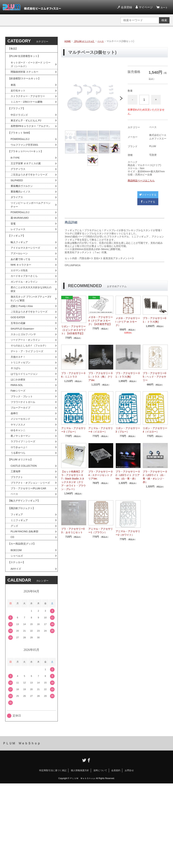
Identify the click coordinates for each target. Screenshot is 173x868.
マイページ (145, 7)
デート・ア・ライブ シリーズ (29, 405)
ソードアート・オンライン (27, 389)
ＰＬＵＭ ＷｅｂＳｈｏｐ (22, 828)
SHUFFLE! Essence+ (24, 377)
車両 (13, 93)
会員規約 (116, 855)
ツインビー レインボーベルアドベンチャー (31, 236)
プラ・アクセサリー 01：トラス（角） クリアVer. (100, 377)
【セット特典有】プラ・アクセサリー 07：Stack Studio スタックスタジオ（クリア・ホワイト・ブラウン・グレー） (73, 480)
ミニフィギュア (20, 597)
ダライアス (18, 228)
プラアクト (18, 543)
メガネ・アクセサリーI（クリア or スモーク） (128, 322)
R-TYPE (16, 181)
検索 (164, 20)
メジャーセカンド (22, 479)
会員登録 (125, 7)
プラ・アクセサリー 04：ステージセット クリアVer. (100, 475)
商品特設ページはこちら (141, 181)
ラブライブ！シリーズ (25, 503)
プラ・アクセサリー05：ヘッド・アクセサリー (154, 377)
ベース (106, 41)
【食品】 (14, 50)
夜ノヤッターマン (22, 497)
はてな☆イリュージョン (26, 430)
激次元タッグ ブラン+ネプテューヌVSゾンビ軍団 (31, 340)
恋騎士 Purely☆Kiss (23, 348)
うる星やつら (19, 516)
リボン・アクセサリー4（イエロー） (155, 430)
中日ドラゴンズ (20, 127)
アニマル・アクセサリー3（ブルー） (73, 430)
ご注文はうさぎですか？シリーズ (30, 201)
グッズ (15, 604)
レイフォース (19, 263)
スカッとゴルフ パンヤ (25, 383)
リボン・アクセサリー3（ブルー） (128, 430)
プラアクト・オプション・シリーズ (30, 552)
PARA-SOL (18, 442)
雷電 (13, 256)
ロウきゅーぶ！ (20, 509)
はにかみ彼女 (19, 436)
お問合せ (129, 855)
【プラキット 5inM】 (21, 151)
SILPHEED (18, 209)
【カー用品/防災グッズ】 (24, 624)
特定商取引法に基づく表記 (53, 855)
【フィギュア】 (18, 270)
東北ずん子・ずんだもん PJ (28, 133)
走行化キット (19, 99)
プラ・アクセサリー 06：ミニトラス (73, 375)
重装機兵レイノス (22, 222)
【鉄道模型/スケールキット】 (27, 85)
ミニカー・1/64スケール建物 (29, 111)
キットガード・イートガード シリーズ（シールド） (31, 69)
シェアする (148, 202)
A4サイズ (17, 653)
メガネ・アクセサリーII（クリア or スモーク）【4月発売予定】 (101, 321)
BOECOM (17, 631)
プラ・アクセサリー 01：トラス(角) (128, 375)
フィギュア (18, 591)
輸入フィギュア (20, 278)
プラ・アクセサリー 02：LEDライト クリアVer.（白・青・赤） (128, 475)
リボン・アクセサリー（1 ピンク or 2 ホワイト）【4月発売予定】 (74, 330)
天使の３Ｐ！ (19, 411)
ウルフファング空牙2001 (26, 165)
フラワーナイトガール (25, 460)
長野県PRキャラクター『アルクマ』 (31, 141)
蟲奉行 (15, 473)
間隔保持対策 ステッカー (26, 77)
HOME (68, 41)
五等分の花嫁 (19, 370)
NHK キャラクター (22, 303)
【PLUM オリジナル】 (87, 41)
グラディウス (19, 193)
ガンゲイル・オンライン (26, 321)
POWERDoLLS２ (22, 159)
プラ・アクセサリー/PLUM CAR (31, 560)
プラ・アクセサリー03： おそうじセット (73, 531)
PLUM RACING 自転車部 (26, 610)
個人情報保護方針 (80, 855)
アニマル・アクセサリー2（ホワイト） (128, 533)
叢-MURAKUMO (21, 250)
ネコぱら (16, 424)
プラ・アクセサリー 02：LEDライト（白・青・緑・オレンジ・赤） (155, 477)
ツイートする (148, 195)
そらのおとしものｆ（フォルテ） (29, 397)
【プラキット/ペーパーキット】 (28, 173)
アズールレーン (20, 290)
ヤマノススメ (19, 485)
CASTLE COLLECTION (25, 531)
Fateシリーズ (19, 448)
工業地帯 (16, 537)
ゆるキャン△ (19, 491)
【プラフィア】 (18, 119)
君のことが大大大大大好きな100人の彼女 (31, 329)
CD (13, 616)
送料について (100, 855)
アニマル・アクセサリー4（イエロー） (101, 430)
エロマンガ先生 (20, 309)
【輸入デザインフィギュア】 (26, 574)
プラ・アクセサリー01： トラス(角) (154, 320)
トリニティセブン (22, 418)
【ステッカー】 (18, 645)
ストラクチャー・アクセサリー (30, 105)
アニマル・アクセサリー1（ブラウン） (101, 531)
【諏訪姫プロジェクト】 (23, 584)
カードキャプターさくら (26, 315)
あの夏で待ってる (24, 297)
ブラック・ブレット (23, 454)
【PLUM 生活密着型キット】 (26, 59)
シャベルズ (18, 637)
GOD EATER (19, 364)
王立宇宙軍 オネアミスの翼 (28, 187)
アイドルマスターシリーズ (27, 284)
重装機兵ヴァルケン (23, 215)
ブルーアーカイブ (22, 467)
